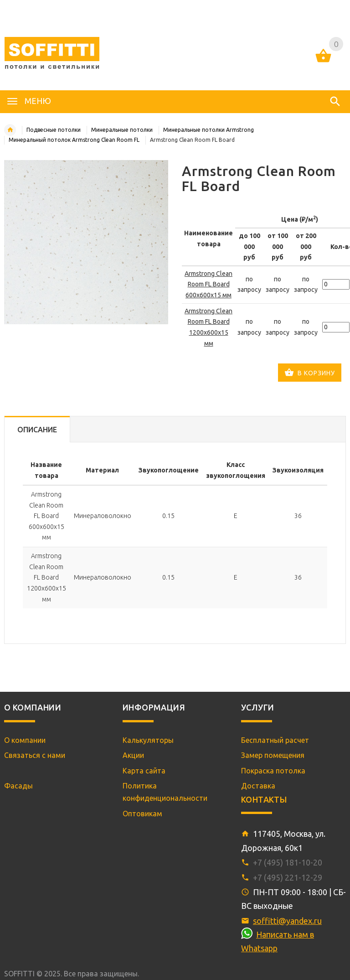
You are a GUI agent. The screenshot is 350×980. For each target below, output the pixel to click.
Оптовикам (142, 814)
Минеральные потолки (122, 130)
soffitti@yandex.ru (287, 921)
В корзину (310, 373)
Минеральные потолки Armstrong (208, 130)
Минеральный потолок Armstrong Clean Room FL (74, 140)
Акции (133, 755)
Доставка (258, 786)
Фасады (18, 786)
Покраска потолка (273, 771)
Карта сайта (144, 771)
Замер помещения (273, 755)
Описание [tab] (37, 430)
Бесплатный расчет (275, 740)
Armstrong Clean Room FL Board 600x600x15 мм (208, 284)
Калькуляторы (148, 740)
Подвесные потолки (54, 130)
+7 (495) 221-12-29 (288, 877)
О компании (25, 740)
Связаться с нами (35, 755)
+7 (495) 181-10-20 (288, 862)
